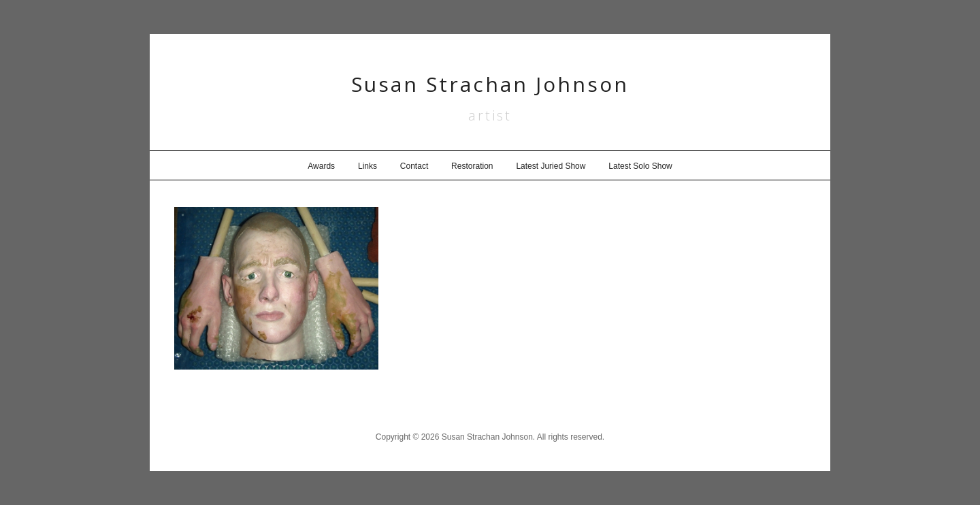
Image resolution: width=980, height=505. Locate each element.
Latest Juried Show (551, 166)
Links (367, 166)
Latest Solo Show (640, 166)
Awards (321, 166)
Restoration (472, 166)
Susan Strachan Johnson (490, 84)
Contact (414, 166)
